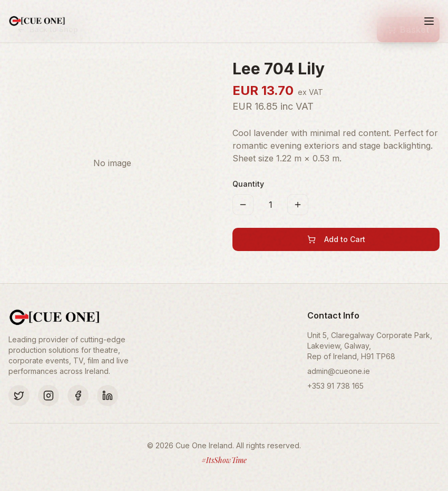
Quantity (248, 184)
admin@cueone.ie (339, 371)
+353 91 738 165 (335, 386)
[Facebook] (78, 396)
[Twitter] (19, 396)
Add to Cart (336, 239)
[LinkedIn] (108, 396)
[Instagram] (48, 396)
